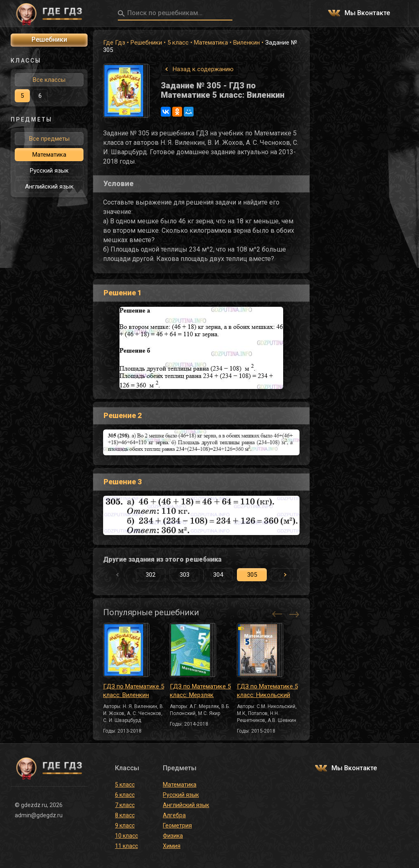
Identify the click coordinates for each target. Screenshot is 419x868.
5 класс (178, 43)
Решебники (146, 43)
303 (185, 575)
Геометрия (177, 825)
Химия (172, 846)
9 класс (125, 825)
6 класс (125, 795)
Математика (211, 43)
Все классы (49, 80)
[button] (285, 575)
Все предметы (49, 139)
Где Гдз (114, 43)
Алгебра (174, 815)
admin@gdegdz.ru (39, 815)
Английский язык (49, 187)
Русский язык (49, 171)
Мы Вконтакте (367, 13)
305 (252, 575)
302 (151, 575)
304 (218, 575)
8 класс (125, 815)
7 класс (125, 805)
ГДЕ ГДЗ (49, 13)
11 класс (126, 846)
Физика (173, 836)
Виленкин (247, 43)
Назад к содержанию (203, 69)
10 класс (126, 836)
